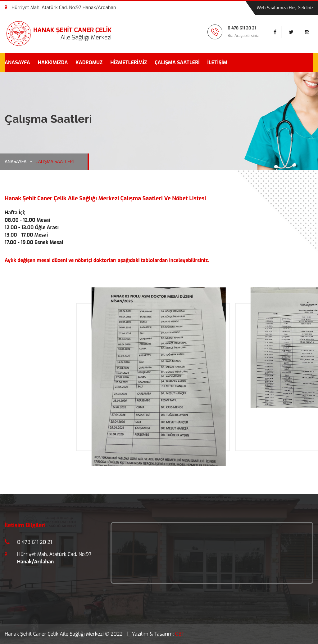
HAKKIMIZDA (53, 62)
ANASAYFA (17, 62)
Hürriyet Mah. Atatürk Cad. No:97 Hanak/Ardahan (60, 7)
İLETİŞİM (217, 62)
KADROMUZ (89, 62)
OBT (180, 634)
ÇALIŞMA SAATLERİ (177, 62)
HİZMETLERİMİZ (129, 62)
